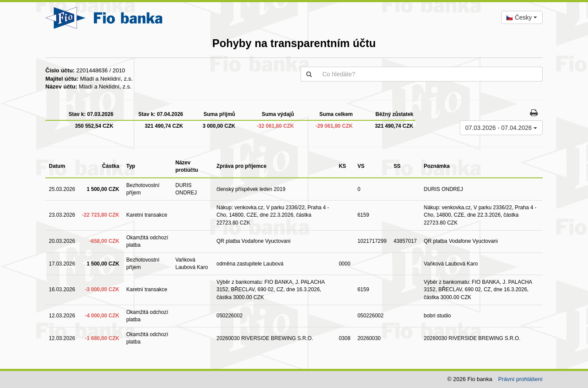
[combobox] (522, 17)
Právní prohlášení (520, 379)
